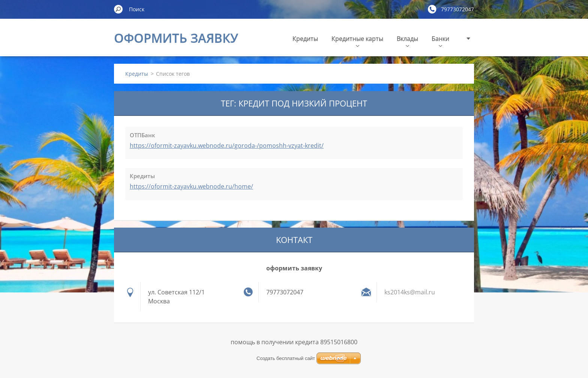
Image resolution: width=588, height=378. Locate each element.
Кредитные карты (357, 41)
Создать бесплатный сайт (286, 358)
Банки (440, 41)
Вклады (407, 41)
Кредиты (305, 39)
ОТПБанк (142, 135)
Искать (118, 9)
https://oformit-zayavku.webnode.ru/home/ (191, 186)
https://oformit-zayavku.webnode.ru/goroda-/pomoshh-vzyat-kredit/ (227, 145)
